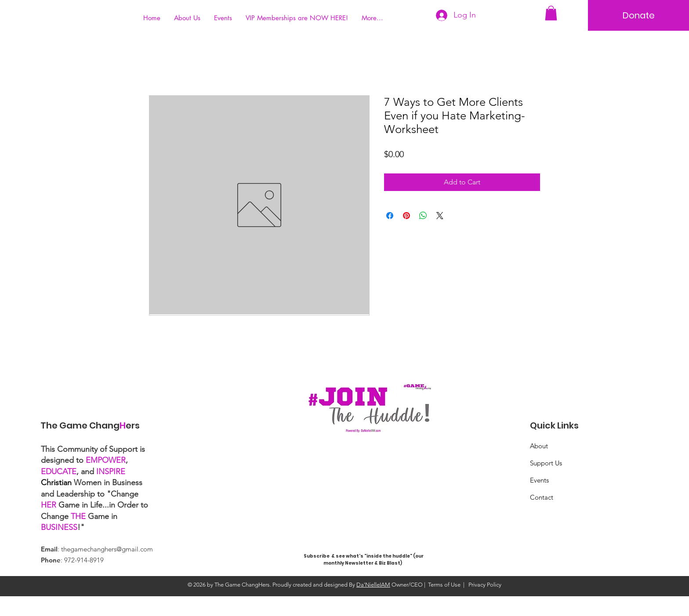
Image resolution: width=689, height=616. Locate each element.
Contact (542, 497)
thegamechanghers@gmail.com (107, 549)
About (539, 446)
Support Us (546, 463)
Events (539, 480)
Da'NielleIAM (373, 585)
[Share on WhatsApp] (423, 216)
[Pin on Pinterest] (406, 216)
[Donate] (638, 15)
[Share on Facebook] (390, 216)
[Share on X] (440, 216)
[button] (551, 13)
